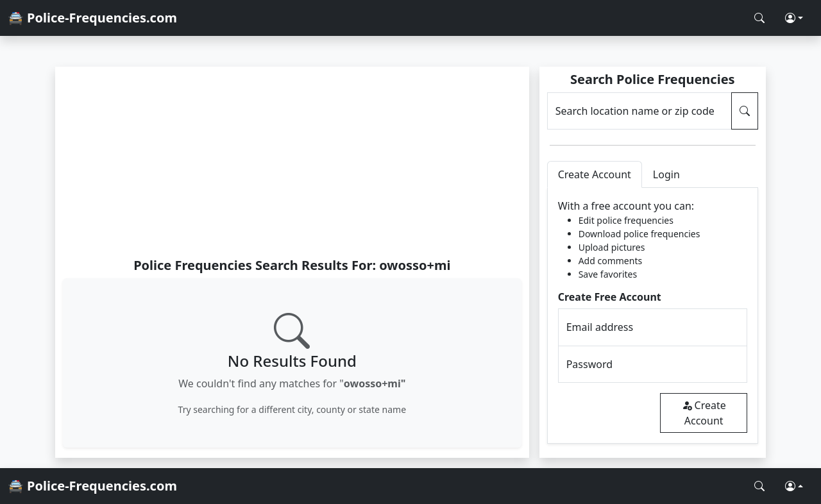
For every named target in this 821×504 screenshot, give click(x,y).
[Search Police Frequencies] (759, 18)
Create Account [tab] (595, 174)
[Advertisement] (292, 162)
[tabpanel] (653, 316)
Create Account (704, 413)
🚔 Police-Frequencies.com (92, 18)
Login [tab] (666, 174)
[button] (794, 18)
